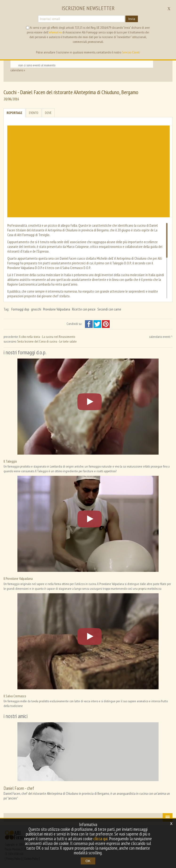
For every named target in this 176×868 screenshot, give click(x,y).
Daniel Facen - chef (19, 788)
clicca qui (100, 839)
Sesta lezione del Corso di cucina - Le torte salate (47, 341)
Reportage (14, 113)
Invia (132, 19)
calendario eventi (160, 337)
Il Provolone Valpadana (18, 578)
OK (88, 861)
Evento (34, 113)
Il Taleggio (10, 461)
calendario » (18, 70)
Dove (48, 113)
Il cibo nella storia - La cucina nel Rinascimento (47, 337)
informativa (55, 32)
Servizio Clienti (131, 52)
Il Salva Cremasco (15, 696)
